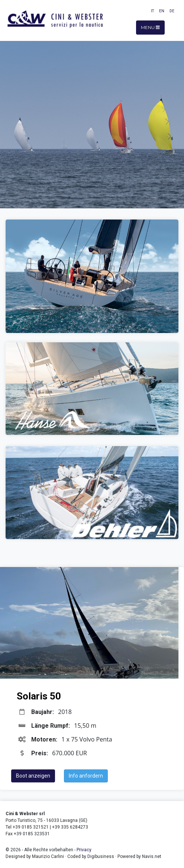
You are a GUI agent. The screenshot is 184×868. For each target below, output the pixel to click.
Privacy (84, 850)
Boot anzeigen (33, 776)
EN (162, 11)
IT (152, 11)
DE (172, 11)
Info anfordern (86, 776)
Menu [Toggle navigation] (150, 27)
